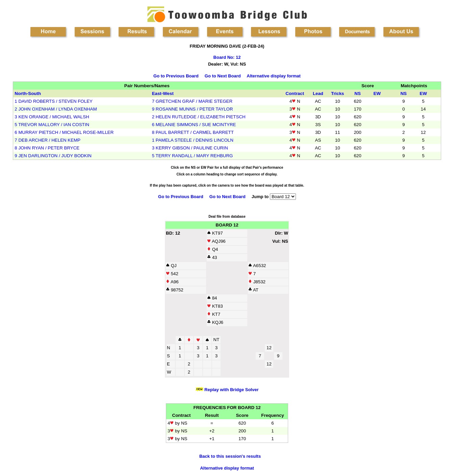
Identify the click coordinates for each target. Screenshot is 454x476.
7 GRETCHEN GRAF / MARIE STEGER (192, 101)
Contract (295, 93)
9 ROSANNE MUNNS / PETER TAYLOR (193, 109)
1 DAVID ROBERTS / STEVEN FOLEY (54, 101)
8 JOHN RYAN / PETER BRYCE (47, 148)
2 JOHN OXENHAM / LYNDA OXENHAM (56, 109)
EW (377, 93)
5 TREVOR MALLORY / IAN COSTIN (52, 125)
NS (358, 93)
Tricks (338, 93)
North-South (28, 93)
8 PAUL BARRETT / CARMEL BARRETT (193, 132)
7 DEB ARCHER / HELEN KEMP (47, 140)
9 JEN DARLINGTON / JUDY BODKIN (53, 156)
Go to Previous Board (176, 76)
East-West (163, 93)
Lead (318, 93)
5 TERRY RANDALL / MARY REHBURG (193, 156)
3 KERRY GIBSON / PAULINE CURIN (190, 148)
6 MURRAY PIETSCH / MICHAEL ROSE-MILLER (64, 132)
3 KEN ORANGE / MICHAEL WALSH (52, 117)
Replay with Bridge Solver (231, 390)
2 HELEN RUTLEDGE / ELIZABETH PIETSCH (199, 117)
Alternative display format (274, 76)
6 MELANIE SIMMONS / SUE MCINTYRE (194, 125)
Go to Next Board (223, 76)
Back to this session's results (230, 456)
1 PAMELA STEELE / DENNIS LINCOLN (193, 140)
